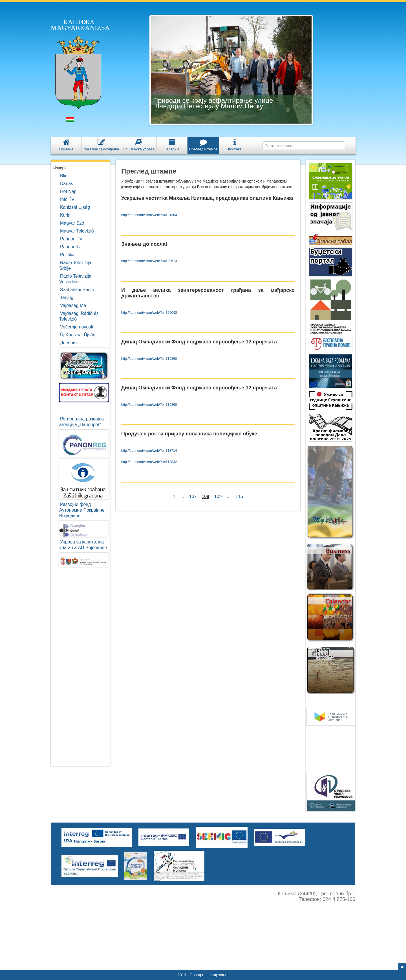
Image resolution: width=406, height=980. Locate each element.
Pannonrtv (70, 247)
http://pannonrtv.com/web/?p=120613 (149, 261)
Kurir (65, 215)
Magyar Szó (72, 223)
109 (218, 496)
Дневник (69, 343)
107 (193, 496)
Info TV (67, 199)
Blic (64, 176)
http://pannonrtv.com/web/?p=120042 (149, 313)
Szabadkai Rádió (77, 290)
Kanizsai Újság (75, 207)
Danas (67, 184)
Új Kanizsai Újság (78, 335)
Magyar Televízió (77, 231)
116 (239, 496)
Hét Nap (68, 191)
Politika (67, 255)
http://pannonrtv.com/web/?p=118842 (149, 462)
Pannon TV (71, 239)
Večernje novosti (77, 327)
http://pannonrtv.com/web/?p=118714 (149, 451)
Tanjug (67, 298)
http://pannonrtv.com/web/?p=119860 (149, 359)
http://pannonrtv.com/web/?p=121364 (149, 215)
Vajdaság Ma (73, 305)
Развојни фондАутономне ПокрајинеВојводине (82, 510)
